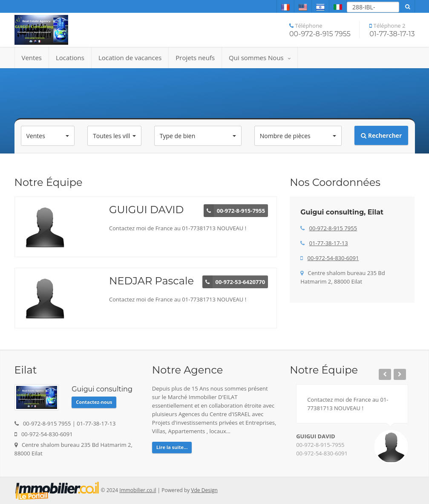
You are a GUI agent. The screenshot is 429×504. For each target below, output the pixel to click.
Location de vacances (130, 58)
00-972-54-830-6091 (333, 258)
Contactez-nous (94, 402)
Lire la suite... (172, 447)
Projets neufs (195, 58)
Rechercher (381, 135)
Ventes (32, 58)
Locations (70, 58)
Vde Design (204, 490)
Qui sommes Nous (260, 58)
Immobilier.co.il (138, 490)
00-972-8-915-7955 (320, 445)
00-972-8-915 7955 (333, 228)
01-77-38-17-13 (329, 243)
